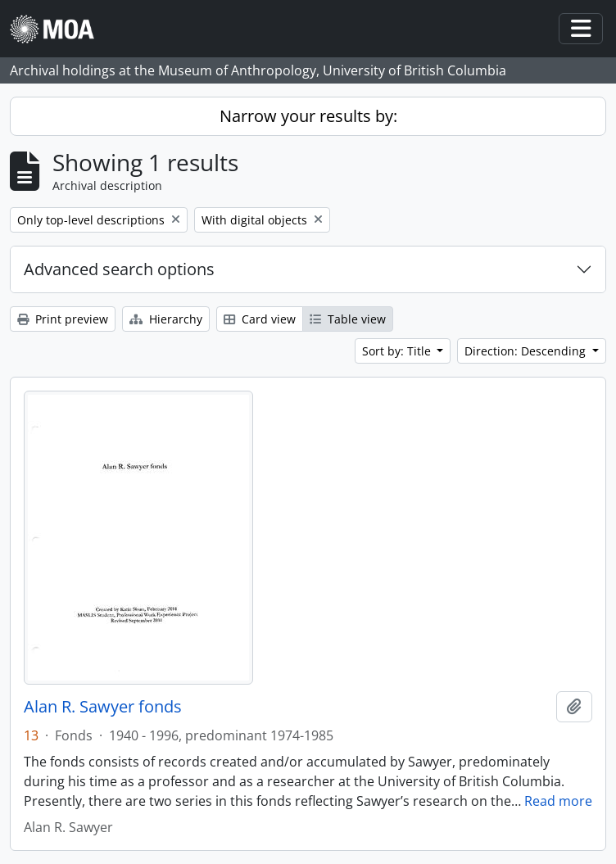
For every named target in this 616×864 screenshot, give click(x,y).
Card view (260, 319)
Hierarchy (166, 319)
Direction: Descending (527, 351)
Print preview (63, 319)
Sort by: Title (398, 351)
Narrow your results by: (308, 116)
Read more (558, 801)
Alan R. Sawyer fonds (103, 707)
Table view (348, 319)
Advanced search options (119, 269)
